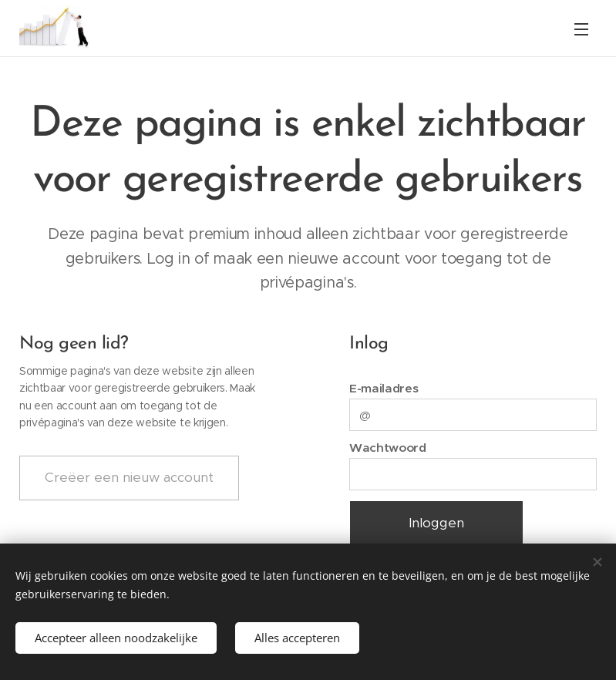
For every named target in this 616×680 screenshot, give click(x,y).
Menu (581, 29)
